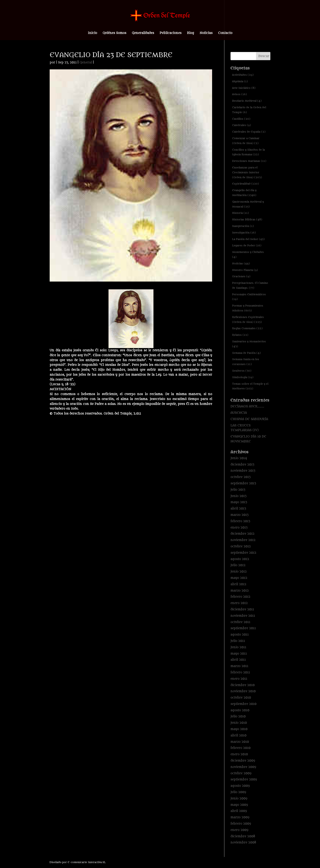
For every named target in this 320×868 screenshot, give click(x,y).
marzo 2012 (240, 591)
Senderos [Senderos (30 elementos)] (242, 371)
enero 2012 (239, 603)
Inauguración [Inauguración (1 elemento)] (243, 226)
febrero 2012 (240, 597)
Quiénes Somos (114, 33)
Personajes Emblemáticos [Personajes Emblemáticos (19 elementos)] (249, 297)
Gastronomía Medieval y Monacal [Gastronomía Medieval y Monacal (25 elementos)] (248, 204)
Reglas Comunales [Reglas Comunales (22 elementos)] (247, 328)
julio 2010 (238, 716)
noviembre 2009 (243, 767)
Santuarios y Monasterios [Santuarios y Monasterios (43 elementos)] (249, 344)
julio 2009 (238, 792)
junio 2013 (238, 496)
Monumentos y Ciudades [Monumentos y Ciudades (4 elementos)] (248, 254)
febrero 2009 (241, 824)
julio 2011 (238, 641)
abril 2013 (238, 509)
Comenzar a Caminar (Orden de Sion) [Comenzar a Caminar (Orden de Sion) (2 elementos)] (246, 141)
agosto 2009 (240, 786)
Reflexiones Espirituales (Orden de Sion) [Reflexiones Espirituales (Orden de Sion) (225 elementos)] (248, 320)
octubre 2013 (241, 477)
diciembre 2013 (242, 465)
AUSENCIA (239, 413)
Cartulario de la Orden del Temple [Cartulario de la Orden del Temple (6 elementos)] (249, 110)
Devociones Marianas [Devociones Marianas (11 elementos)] (249, 161)
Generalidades (143, 33)
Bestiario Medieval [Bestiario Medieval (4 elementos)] (247, 101)
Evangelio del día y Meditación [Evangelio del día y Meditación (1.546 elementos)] (244, 193)
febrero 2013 (240, 521)
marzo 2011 (239, 666)
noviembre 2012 (243, 540)
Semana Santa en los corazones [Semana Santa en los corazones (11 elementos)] (246, 362)
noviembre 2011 (243, 616)
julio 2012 (238, 565)
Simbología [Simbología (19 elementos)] (243, 377)
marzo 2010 (240, 742)
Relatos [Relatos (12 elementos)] (240, 335)
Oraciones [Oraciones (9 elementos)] (241, 276)
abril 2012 (238, 584)
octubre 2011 (240, 622)
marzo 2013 (239, 515)
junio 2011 (238, 647)
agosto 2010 (240, 710)
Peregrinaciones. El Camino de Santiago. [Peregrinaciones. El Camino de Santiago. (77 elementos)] (250, 285)
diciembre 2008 (243, 836)
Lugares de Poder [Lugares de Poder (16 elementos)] (247, 245)
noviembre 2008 (243, 843)
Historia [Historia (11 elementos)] (241, 213)
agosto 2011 (240, 635)
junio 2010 (239, 723)
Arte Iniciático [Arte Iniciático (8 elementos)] (244, 88)
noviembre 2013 (243, 471)
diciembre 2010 (243, 685)
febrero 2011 (240, 672)
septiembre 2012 (243, 553)
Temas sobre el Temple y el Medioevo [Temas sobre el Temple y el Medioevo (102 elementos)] (250, 386)
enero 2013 (239, 528)
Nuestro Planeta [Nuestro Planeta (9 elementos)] (245, 270)
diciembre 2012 (242, 534)
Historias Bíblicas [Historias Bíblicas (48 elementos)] (247, 219)
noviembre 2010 (243, 691)
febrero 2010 (241, 748)
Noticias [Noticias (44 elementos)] (241, 263)
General (86, 63)
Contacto (225, 33)
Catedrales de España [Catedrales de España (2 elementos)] (249, 132)
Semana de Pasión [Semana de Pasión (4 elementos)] (246, 353)
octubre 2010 (241, 698)
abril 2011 (238, 660)
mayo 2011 (239, 654)
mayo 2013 (239, 502)
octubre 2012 (241, 546)
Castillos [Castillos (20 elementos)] (241, 119)
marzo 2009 (240, 817)
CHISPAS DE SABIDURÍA (249, 419)
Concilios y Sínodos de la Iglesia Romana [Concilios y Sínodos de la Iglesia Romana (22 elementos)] (248, 152)
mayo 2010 (239, 729)
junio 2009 (239, 799)
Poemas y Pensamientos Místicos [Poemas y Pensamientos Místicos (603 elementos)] (248, 308)
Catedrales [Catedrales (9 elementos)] (242, 125)
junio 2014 (239, 458)
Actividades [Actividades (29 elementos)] (243, 75)
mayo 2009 (239, 805)
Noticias (206, 33)
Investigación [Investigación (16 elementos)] (244, 233)
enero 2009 (239, 830)
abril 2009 (239, 811)
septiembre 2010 (243, 704)
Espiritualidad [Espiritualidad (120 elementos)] (246, 184)
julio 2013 (238, 490)
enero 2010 (239, 754)
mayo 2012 (239, 578)
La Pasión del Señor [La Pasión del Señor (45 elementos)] (248, 239)
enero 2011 (239, 679)
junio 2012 (239, 572)
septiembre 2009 (244, 780)
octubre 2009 (241, 773)
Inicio (92, 33)
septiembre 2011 (243, 628)
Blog (191, 33)
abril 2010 (238, 736)
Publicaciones (171, 33)
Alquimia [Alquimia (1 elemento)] (240, 81)
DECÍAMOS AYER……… (247, 406)
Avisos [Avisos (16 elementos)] (239, 94)
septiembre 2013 (243, 483)
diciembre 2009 (243, 761)
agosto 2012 (240, 559)
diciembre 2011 (242, 609)
